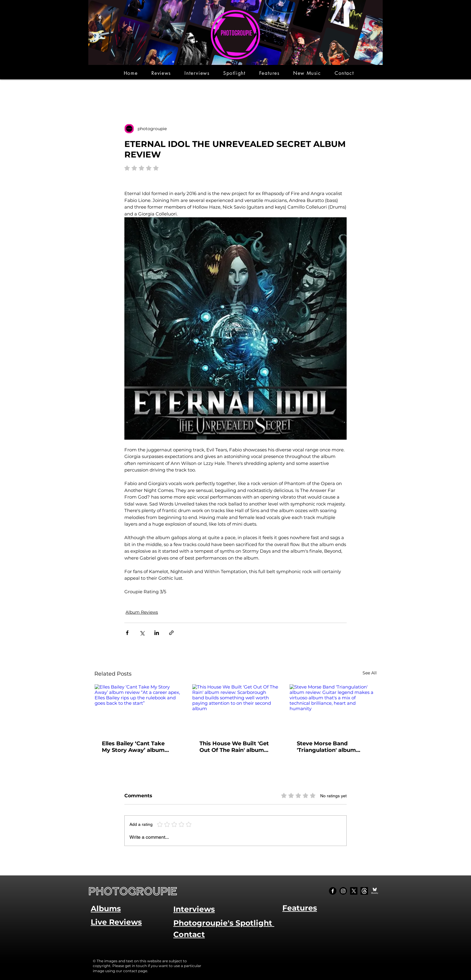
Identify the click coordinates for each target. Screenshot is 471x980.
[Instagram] (343, 891)
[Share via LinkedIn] (157, 633)
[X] (354, 891)
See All (370, 673)
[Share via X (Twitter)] (142, 633)
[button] (161, 73)
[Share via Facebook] (127, 633)
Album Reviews (142, 612)
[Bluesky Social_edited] (375, 891)
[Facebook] (333, 891)
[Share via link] (171, 633)
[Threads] (364, 891)
